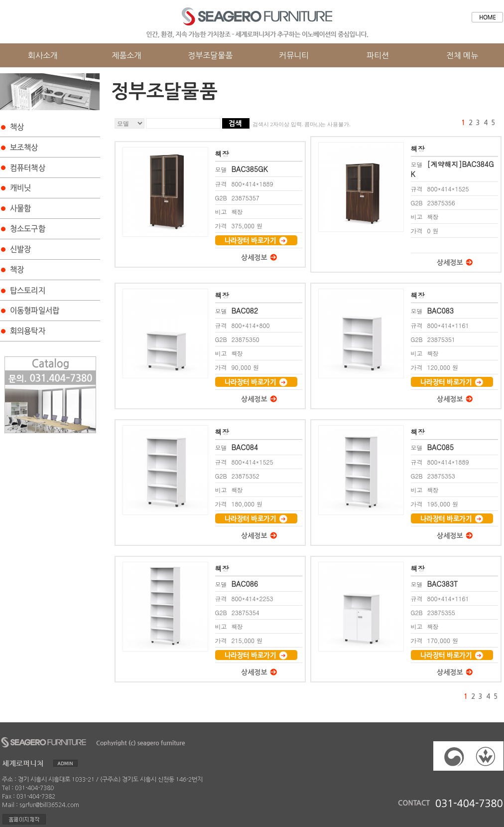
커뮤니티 (294, 55)
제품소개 (126, 55)
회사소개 (43, 55)
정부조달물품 (210, 55)
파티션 (378, 55)
